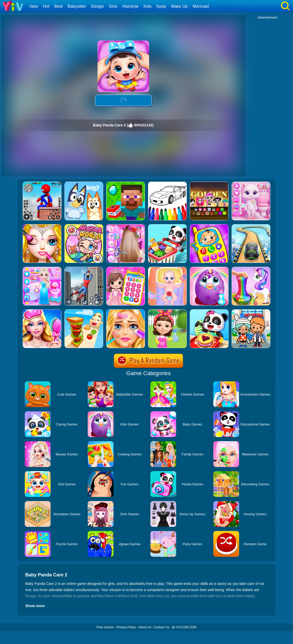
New (34, 6)
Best (59, 6)
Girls (113, 6)
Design (97, 6)
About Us (145, 627)
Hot (46, 6)
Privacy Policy (126, 627)
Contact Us (162, 627)
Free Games (105, 627)
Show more (35, 606)
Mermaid (201, 6)
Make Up (180, 6)
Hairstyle (131, 6)
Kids (147, 6)
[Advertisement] (267, 97)
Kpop (161, 6)
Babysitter (77, 6)
